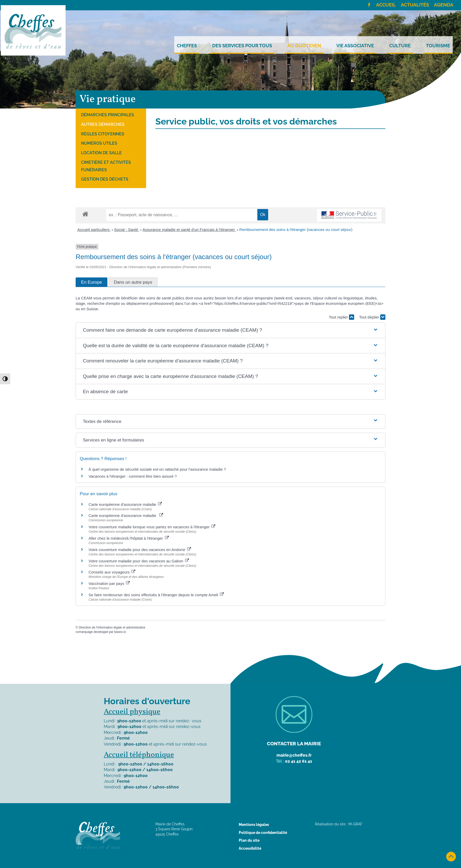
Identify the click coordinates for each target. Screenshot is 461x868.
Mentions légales (254, 825)
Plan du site (249, 840)
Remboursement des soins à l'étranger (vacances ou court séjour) (296, 230)
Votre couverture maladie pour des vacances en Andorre (140, 550)
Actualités (415, 5)
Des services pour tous (242, 46)
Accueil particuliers (94, 230)
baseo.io (120, 632)
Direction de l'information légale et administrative (112, 627)
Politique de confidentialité (263, 833)
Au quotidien (304, 46)
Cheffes (187, 46)
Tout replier (341, 317)
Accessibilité (250, 848)
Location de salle (101, 153)
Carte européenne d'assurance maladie (125, 504)
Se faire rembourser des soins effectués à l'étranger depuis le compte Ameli (156, 595)
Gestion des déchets (105, 179)
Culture (400, 46)
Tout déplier (372, 317)
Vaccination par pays (109, 583)
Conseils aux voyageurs (112, 572)
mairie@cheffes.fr (294, 755)
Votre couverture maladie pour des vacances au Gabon (139, 561)
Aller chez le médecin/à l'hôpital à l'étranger (129, 538)
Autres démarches (103, 124)
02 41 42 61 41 (299, 761)
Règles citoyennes (103, 134)
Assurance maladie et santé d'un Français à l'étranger (189, 230)
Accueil (386, 5)
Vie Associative (355, 46)
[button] (230, 330)
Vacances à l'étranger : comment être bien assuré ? (133, 476)
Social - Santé (127, 230)
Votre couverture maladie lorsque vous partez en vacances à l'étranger (152, 527)
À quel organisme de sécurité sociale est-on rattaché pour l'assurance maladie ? (157, 469)
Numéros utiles (99, 143)
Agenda (444, 5)
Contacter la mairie (294, 743)
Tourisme (438, 46)
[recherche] (182, 215)
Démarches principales (108, 115)
